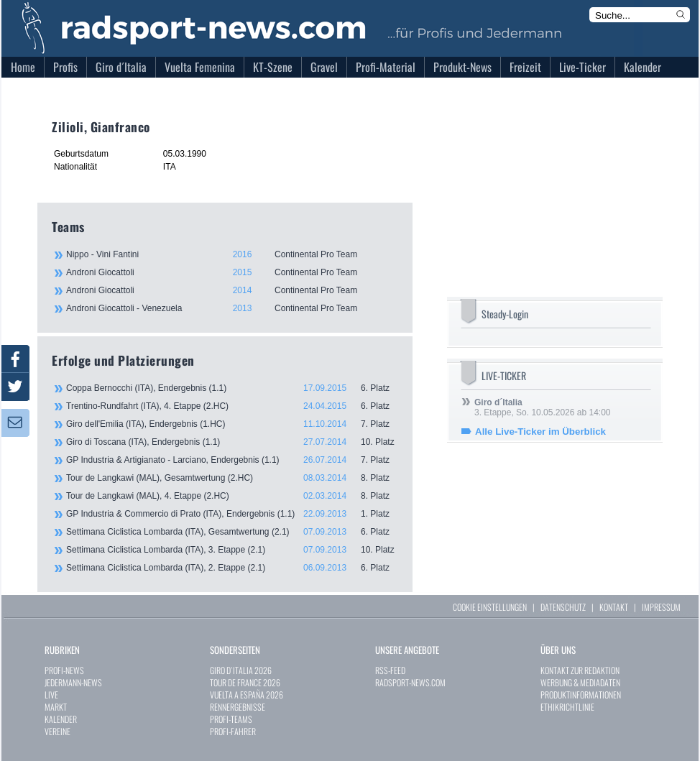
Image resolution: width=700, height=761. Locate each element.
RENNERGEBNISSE (238, 707)
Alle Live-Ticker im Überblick (540, 432)
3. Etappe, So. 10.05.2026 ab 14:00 (543, 407)
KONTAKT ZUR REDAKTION (580, 670)
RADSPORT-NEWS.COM (410, 682)
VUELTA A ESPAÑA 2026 (247, 695)
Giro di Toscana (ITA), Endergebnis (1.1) (232, 442)
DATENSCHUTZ (563, 607)
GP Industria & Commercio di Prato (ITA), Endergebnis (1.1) (232, 514)
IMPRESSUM (661, 607)
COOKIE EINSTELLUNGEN (490, 607)
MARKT (56, 707)
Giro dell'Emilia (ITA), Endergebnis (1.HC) (232, 424)
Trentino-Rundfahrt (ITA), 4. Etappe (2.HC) (232, 406)
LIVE (51, 695)
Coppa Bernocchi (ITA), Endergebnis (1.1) (232, 388)
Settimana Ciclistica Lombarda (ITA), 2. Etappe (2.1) (232, 568)
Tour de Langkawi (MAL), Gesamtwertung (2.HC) (232, 478)
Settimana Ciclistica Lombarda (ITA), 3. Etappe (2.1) (232, 550)
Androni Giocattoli (231, 272)
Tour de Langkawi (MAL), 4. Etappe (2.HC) (232, 496)
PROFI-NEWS (64, 670)
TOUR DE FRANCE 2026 (245, 682)
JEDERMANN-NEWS (73, 682)
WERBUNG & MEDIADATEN (580, 682)
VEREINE (57, 731)
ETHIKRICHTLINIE (567, 707)
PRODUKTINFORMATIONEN (581, 695)
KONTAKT (614, 607)
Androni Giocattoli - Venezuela (231, 308)
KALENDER (61, 719)
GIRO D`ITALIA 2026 (241, 670)
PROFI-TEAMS (231, 719)
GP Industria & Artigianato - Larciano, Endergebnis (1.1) (232, 460)
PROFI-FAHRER (233, 731)
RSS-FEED (390, 670)
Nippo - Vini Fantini (231, 254)
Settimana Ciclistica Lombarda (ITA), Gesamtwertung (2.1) (232, 532)
